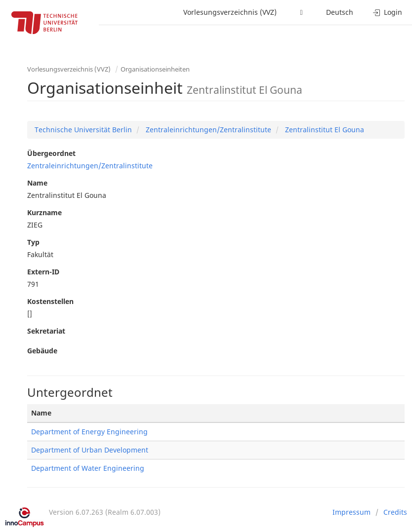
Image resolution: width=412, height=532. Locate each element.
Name (37, 183)
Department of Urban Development (90, 450)
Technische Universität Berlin (83, 130)
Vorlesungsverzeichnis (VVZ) (230, 12)
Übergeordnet (51, 153)
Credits (395, 512)
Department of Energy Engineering (89, 432)
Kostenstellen (50, 301)
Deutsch (340, 12)
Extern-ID (43, 272)
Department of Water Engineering (88, 468)
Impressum (351, 512)
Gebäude (42, 351)
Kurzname (44, 212)
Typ (33, 242)
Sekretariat (46, 331)
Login (388, 12)
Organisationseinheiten (155, 69)
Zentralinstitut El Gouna (324, 130)
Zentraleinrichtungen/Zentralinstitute (207, 130)
